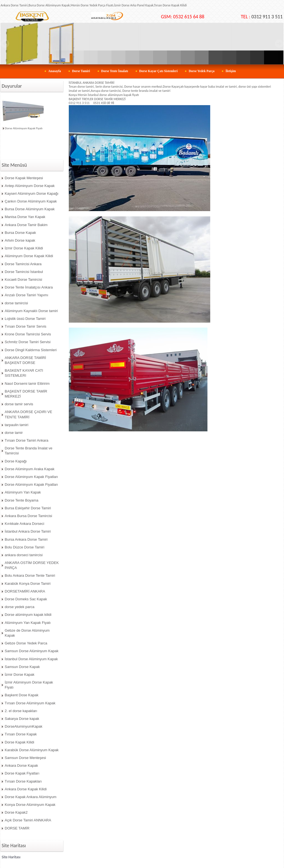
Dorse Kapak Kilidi (19, 742)
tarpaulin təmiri (17, 425)
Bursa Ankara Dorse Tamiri (26, 539)
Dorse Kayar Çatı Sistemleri (159, 71)
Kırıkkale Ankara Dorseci (24, 524)
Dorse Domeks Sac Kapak (26, 599)
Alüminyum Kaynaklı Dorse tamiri (31, 311)
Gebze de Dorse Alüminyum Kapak (27, 633)
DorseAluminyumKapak (24, 726)
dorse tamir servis (19, 404)
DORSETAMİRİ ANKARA (25, 591)
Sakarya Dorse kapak (22, 719)
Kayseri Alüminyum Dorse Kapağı (32, 193)
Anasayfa (55, 71)
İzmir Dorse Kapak (20, 675)
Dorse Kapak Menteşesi (24, 178)
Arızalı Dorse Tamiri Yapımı (26, 295)
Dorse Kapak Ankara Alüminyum (31, 797)
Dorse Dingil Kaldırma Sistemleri (31, 350)
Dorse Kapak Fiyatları (22, 773)
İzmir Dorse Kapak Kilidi (24, 248)
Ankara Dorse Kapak (21, 765)
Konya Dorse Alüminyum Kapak (30, 805)
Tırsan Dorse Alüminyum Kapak (30, 703)
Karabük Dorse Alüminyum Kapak (32, 750)
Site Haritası (11, 857)
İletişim (231, 71)
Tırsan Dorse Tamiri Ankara (26, 440)
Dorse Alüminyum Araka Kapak (30, 469)
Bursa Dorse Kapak (20, 233)
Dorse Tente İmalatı (115, 71)
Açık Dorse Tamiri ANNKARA (28, 820)
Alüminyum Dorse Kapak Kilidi (29, 256)
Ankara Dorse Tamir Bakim (26, 225)
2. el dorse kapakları (21, 711)
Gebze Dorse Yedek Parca (26, 643)
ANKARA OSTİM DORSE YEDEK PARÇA (32, 565)
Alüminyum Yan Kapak (23, 492)
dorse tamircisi (16, 303)
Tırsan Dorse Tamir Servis (26, 326)
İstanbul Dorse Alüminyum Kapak (31, 659)
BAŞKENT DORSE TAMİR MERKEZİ (26, 394)
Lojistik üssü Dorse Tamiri (25, 319)
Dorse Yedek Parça (201, 71)
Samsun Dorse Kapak (22, 667)
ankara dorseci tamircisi (24, 555)
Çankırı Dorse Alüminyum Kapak (31, 201)
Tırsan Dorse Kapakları (23, 781)
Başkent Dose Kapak (21, 695)
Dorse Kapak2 (16, 812)
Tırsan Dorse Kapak (21, 734)
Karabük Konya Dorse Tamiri (28, 584)
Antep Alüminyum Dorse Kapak (30, 186)
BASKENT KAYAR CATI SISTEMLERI (24, 373)
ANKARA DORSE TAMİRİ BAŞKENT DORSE (25, 360)
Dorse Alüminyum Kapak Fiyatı (24, 128)
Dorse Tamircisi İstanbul (24, 272)
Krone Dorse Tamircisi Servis (28, 334)
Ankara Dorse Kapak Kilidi (26, 789)
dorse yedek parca (20, 607)
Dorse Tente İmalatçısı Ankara (29, 287)
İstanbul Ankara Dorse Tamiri (28, 531)
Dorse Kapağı (16, 461)
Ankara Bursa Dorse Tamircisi (28, 516)
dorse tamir (14, 433)
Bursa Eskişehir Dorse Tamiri (28, 508)
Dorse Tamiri (81, 71)
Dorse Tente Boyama (21, 500)
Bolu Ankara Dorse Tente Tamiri (30, 575)
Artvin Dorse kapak (20, 240)
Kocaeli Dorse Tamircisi (23, 279)
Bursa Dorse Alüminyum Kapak (30, 209)
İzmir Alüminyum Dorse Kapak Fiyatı (29, 685)
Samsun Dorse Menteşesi (25, 758)
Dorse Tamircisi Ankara (23, 264)
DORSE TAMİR (17, 828)
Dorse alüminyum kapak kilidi (28, 615)
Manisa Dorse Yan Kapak (25, 217)
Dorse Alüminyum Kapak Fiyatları (31, 477)
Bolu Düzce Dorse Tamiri (25, 547)
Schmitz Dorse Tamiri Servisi (28, 342)
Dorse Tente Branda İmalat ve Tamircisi (29, 451)
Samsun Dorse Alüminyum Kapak (32, 651)
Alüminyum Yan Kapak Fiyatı (28, 623)
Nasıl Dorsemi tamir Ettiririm (27, 384)
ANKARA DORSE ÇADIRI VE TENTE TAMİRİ (28, 414)
